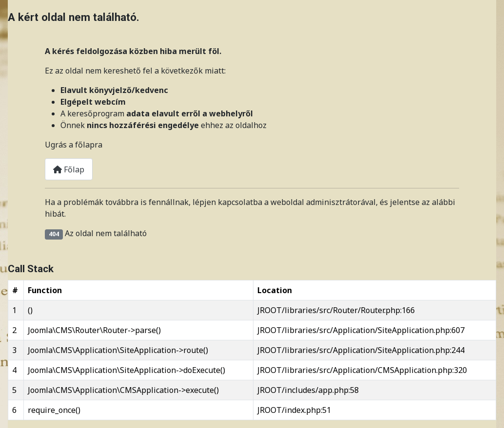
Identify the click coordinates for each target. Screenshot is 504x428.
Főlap (69, 169)
